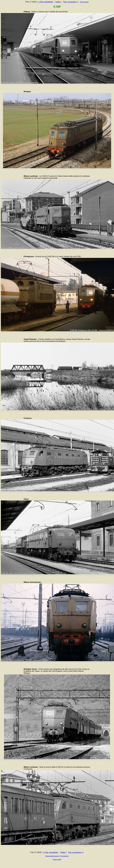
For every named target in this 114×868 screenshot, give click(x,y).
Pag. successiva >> (71, 2)
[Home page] (57, 859)
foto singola (84, 2)
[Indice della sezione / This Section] (57, 856)
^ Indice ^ (58, 2)
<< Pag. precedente (45, 2)
